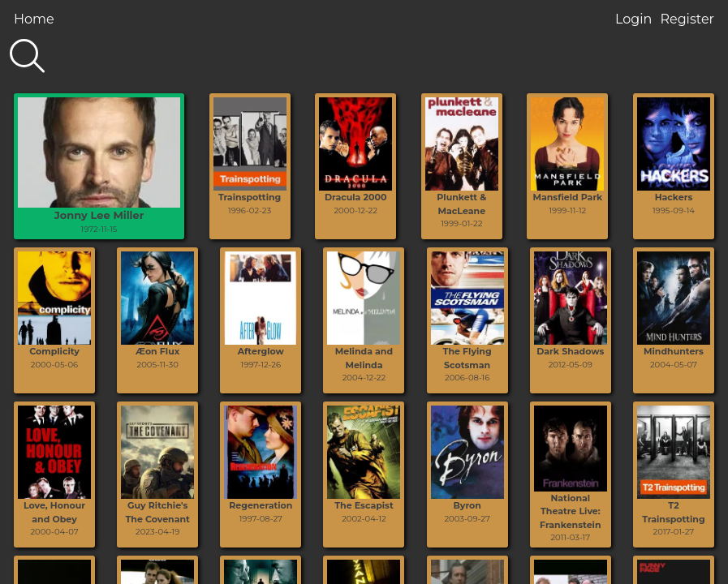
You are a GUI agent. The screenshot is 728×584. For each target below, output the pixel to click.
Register (687, 19)
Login (633, 19)
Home (34, 19)
